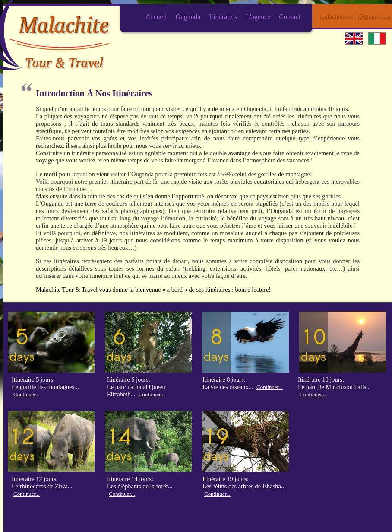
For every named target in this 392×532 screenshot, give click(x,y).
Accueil (156, 17)
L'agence (258, 17)
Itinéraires (223, 17)
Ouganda (188, 17)
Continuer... (27, 394)
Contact (290, 17)
